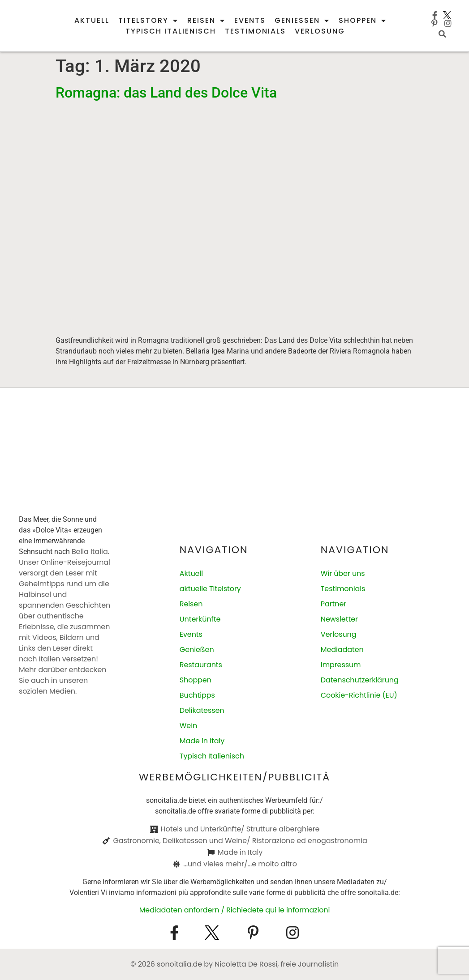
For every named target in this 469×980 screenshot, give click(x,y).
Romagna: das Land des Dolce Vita (166, 93)
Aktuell (92, 20)
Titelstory (148, 21)
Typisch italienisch (171, 31)
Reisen (206, 21)
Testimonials (255, 31)
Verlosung (320, 31)
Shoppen (363, 21)
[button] (443, 34)
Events (250, 20)
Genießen (302, 21)
